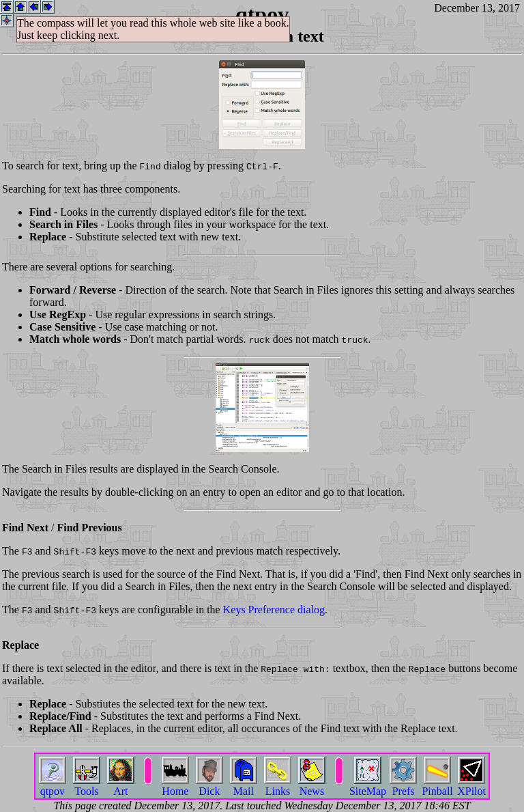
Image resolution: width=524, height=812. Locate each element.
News (312, 786)
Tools (87, 786)
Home (175, 786)
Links (278, 786)
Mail (244, 786)
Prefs (403, 786)
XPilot (471, 786)
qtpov (53, 786)
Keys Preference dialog (274, 610)
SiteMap (368, 786)
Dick (209, 786)
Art (121, 786)
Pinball (437, 786)
